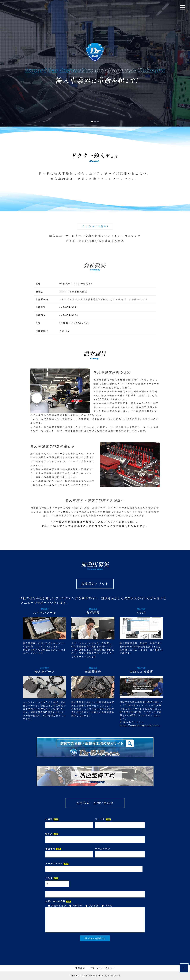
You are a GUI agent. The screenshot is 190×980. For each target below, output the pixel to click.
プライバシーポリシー (102, 968)
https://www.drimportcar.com (140, 725)
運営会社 (80, 968)
